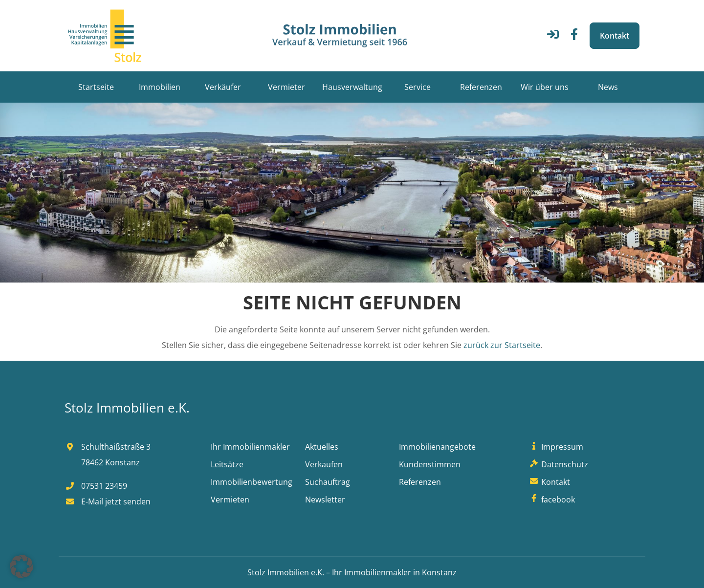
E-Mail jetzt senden (108, 501)
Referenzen (481, 87)
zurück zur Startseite (502, 345)
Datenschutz (558, 464)
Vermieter (286, 87)
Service (418, 87)
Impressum (555, 447)
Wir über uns (545, 87)
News (608, 87)
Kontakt (615, 36)
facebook (551, 500)
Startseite (96, 87)
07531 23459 (96, 486)
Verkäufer (223, 87)
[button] (22, 566)
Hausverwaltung (352, 87)
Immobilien (160, 87)
